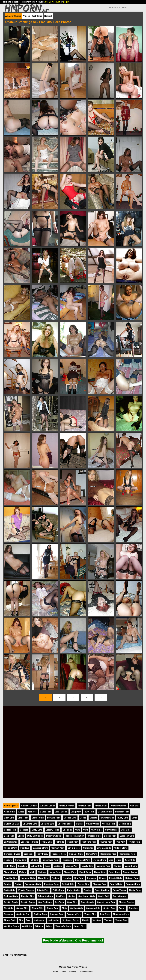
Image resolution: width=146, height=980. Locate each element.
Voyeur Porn (121, 920)
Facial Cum (47, 842)
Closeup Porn (109, 824)
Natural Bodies (130, 872)
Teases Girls (90, 914)
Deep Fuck (9, 836)
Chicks (79, 824)
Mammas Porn (103, 866)
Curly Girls (96, 830)
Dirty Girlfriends (35, 836)
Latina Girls (36, 866)
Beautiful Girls (105, 812)
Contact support (86, 972)
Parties (18, 884)
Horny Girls (21, 860)
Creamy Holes (52, 830)
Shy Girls (9, 908)
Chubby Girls (92, 824)
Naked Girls (100, 872)
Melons (23, 872)
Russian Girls (28, 896)
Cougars (24, 830)
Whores (39, 926)
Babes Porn (46, 812)
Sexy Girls (72, 902)
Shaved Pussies (127, 902)
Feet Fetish (73, 842)
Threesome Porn (121, 914)
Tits (21, 920)
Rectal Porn (135, 890)
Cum (77, 830)
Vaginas (108, 920)
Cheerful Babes (65, 824)
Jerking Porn (100, 860)
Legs (48, 866)
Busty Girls (123, 818)
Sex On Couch (28, 902)
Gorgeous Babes (12, 854)
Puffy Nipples (74, 890)
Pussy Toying (119, 890)
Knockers (23, 866)
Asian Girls (9, 812)
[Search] (123, 8)
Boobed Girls (70, 818)
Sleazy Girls (37, 908)
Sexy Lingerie (87, 902)
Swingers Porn (74, 914)
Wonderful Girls (63, 926)
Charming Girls (30, 824)
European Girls (127, 836)
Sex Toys (59, 902)
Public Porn (58, 890)
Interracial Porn (83, 860)
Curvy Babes (111, 830)
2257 (64, 972)
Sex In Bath (104, 896)
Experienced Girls (29, 842)
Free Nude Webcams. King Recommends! (73, 940)
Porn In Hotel (116, 884)
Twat (28, 920)
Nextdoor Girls (28, 878)
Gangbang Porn (40, 848)
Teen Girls (105, 914)
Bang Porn (76, 812)
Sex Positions (45, 902)
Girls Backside (104, 848)
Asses (21, 812)
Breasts (93, 818)
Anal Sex (134, 806)
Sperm (122, 908)
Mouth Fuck (85, 872)
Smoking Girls (93, 908)
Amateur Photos (13, 16)
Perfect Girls (68, 884)
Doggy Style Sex (54, 836)
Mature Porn (10, 872)
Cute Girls (126, 830)
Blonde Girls (38, 818)
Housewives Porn (50, 860)
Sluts (64, 908)
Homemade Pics (108, 854)
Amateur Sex (101, 806)
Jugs (119, 860)
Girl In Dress (74, 848)
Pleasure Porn (100, 884)
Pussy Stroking (102, 890)
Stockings (133, 908)
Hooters (8, 860)
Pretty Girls (10, 890)
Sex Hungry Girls (87, 896)
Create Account (53, 2)
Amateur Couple (29, 806)
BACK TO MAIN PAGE (15, 955)
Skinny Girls (22, 908)
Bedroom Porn (122, 812)
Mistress (42, 872)
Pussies (87, 890)
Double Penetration (75, 836)
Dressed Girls (94, 836)
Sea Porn (61, 896)
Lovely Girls (87, 866)
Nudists (56, 878)
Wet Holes (27, 926)
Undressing (54, 920)
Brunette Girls (107, 818)
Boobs (83, 818)
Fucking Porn (11, 848)
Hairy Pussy (42, 854)
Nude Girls (43, 878)
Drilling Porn (110, 836)
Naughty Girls (11, 878)
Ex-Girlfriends (11, 842)
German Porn (58, 848)
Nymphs (67, 878)
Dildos (21, 836)
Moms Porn (55, 872)
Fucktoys (25, 848)
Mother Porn (70, 872)
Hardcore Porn (59, 854)
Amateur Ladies (48, 806)
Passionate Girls (33, 884)
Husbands (67, 860)
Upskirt (86, 920)
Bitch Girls (9, 818)
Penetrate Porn (51, 884)
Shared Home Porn (106, 902)
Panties (8, 884)
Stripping (9, 914)
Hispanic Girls (76, 854)
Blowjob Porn (54, 818)
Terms (56, 972)
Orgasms (91, 878)
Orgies (102, 878)
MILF (32, 872)
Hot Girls (34, 860)
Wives (49, 926)
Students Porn (23, 914)
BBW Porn (89, 812)
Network (48, 16)
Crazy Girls (37, 830)
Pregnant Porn (133, 884)
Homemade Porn (128, 854)
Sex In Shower (120, 896)
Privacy (72, 972)
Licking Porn (72, 866)
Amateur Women (118, 806)
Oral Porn (79, 878)
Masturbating (131, 866)
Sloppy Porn (52, 908)
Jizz (111, 860)
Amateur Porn (85, 806)
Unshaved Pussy (71, 920)
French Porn (134, 842)
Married (117, 866)
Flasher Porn (106, 842)
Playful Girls (83, 884)
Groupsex (28, 854)
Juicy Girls (130, 860)
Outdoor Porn (132, 878)
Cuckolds (67, 830)
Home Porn (92, 854)
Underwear (39, 920)
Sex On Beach (11, 902)
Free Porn (120, 842)
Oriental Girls (115, 878)
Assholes (32, 812)
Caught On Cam (12, 824)
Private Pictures (26, 890)
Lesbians (58, 866)
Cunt (85, 830)
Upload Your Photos (69, 967)
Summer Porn (57, 914)
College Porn (10, 830)
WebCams (37, 16)
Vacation (97, 920)
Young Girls (80, 926)
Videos (27, 16)
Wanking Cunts (11, 926)
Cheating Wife (48, 824)
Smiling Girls (77, 908)
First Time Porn (89, 842)
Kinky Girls (9, 866)
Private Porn (43, 890)
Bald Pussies (61, 812)
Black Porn (23, 818)
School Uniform (45, 896)
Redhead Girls (11, 896)
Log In (66, 2)
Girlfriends (88, 848)
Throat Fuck (10, 920)
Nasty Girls (114, 872)
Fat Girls (60, 842)
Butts (134, 818)
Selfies (72, 896)
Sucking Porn (40, 914)
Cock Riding (125, 824)
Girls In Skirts (121, 848)
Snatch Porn (109, 908)
